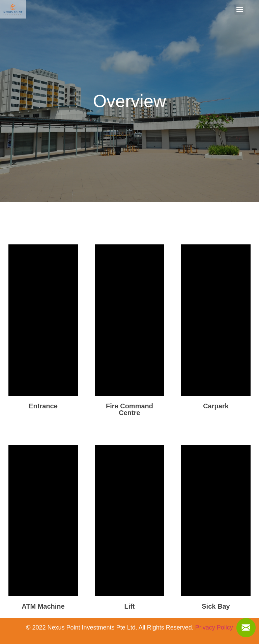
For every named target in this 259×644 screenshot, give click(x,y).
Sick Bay (216, 606)
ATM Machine (43, 606)
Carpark (216, 406)
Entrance (43, 406)
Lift (129, 606)
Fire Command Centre (129, 409)
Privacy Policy (214, 628)
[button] (240, 9)
